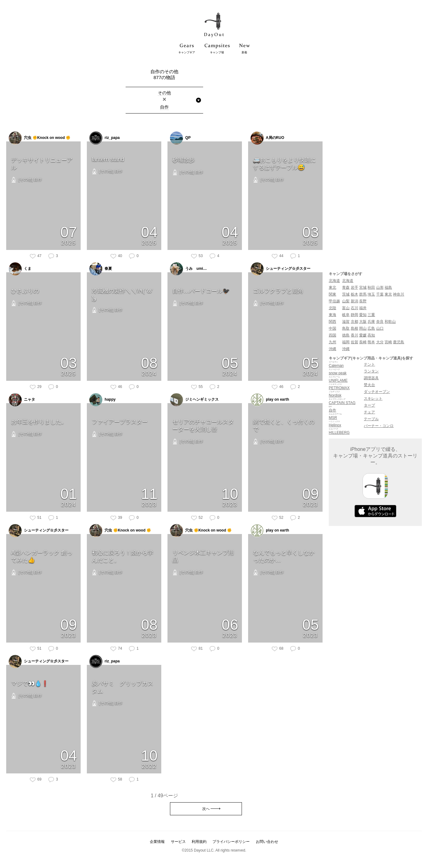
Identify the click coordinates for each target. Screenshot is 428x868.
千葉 (380, 294)
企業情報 (157, 842)
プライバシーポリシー (231, 842)
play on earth (270, 400)
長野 (363, 301)
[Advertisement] (375, 162)
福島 (388, 287)
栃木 (354, 294)
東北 (332, 287)
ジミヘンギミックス (194, 400)
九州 (332, 342)
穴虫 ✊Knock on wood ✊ (40, 138)
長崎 (363, 342)
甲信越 (334, 301)
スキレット (373, 398)
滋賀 (346, 322)
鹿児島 (399, 342)
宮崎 (388, 342)
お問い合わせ (267, 842)
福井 (363, 308)
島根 (354, 328)
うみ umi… (188, 269)
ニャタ (22, 400)
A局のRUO (267, 138)
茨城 (346, 294)
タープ (369, 405)
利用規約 (199, 842)
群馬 (363, 294)
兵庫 (371, 322)
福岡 (346, 342)
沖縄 (332, 349)
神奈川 (399, 294)
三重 (371, 315)
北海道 (334, 281)
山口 (380, 328)
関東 (332, 294)
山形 (380, 287)
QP (180, 138)
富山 (346, 308)
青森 (346, 287)
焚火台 (369, 385)
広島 (371, 328)
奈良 (380, 322)
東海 (332, 315)
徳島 (346, 335)
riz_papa (105, 138)
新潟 (354, 301)
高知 (371, 335)
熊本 (371, 342)
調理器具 (371, 378)
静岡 (354, 315)
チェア (369, 412)
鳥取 (346, 328)
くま (20, 269)
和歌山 (390, 322)
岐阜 (346, 315)
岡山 (363, 328)
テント (369, 364)
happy (103, 400)
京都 (354, 322)
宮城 (363, 287)
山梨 (346, 301)
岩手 (354, 287)
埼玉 (371, 294)
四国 (332, 335)
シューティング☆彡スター (281, 269)
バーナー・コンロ (379, 426)
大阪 (363, 322)
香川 (354, 335)
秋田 (371, 287)
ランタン (371, 371)
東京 (388, 294)
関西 (332, 322)
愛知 (363, 315)
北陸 (332, 308)
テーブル (371, 419)
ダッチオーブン (377, 392)
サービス (178, 842)
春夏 (101, 269)
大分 (380, 342)
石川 (354, 308)
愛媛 (363, 335)
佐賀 (354, 342)
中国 (332, 328)
